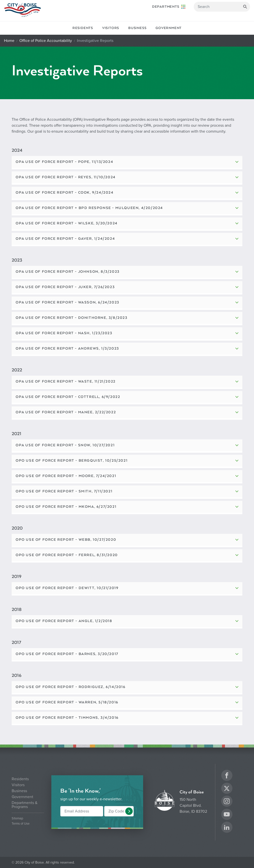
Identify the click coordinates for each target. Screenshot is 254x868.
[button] (129, 811)
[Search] (222, 7)
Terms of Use (21, 824)
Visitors (111, 28)
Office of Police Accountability (46, 41)
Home (9, 41)
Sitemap (17, 819)
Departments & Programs (25, 805)
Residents (83, 28)
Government (169, 28)
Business (137, 28)
